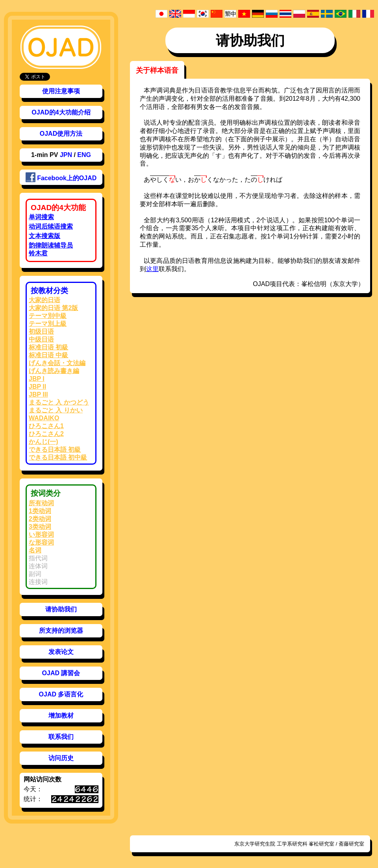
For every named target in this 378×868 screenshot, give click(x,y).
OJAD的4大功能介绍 (61, 112)
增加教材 (61, 716)
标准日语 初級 (48, 347)
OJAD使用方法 (61, 134)
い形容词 (41, 535)
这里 (152, 269)
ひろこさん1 (46, 426)
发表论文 (61, 652)
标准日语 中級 (48, 355)
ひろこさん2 (46, 434)
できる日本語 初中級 (58, 457)
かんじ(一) (44, 442)
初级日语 (41, 332)
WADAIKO (44, 418)
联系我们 (61, 737)
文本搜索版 (44, 236)
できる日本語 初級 (55, 450)
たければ (263, 179)
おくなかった (213, 179)
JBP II (37, 387)
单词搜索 (41, 217)
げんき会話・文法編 (57, 363)
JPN (66, 155)
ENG (84, 155)
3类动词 (40, 527)
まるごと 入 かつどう (59, 402)
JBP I (37, 379)
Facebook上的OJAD (61, 177)
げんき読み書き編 (54, 371)
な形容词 (41, 542)
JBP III (38, 394)
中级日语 (41, 339)
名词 (35, 550)
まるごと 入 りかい (56, 410)
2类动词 (40, 519)
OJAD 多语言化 (61, 694)
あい (163, 179)
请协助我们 (61, 609)
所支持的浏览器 (61, 631)
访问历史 (61, 758)
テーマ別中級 (48, 316)
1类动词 (40, 511)
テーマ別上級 (48, 324)
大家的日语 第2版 (53, 308)
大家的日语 (44, 300)
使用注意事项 (61, 91)
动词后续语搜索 (51, 226)
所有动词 (41, 503)
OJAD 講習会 (61, 673)
